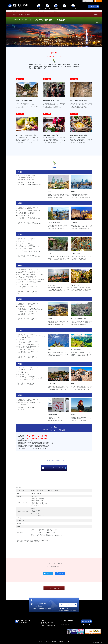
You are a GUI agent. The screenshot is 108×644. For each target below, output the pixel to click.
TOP (10, 11)
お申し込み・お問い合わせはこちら (54, 468)
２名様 (21, 439)
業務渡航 (56, 8)
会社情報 (41, 641)
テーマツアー (47, 8)
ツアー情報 (47, 641)
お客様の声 (73, 8)
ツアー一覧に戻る (54, 588)
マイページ (99, 1)
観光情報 (54, 641)
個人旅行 (39, 8)
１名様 (21, 436)
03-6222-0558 (68, 620)
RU (91, 1)
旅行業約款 (61, 641)
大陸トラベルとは (64, 8)
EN (89, 1)
